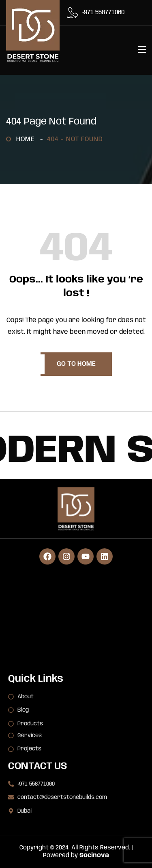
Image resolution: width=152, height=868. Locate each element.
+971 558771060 (103, 13)
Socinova (94, 855)
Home (28, 139)
